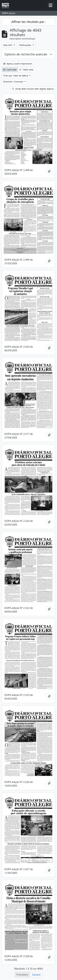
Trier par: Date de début (16, 76)
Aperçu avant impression (18, 64)
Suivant (36, 975)
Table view (26, 70)
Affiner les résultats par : (29, 22)
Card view (10, 70)
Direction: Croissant (14, 82)
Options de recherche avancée (26, 54)
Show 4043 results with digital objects (33, 89)
